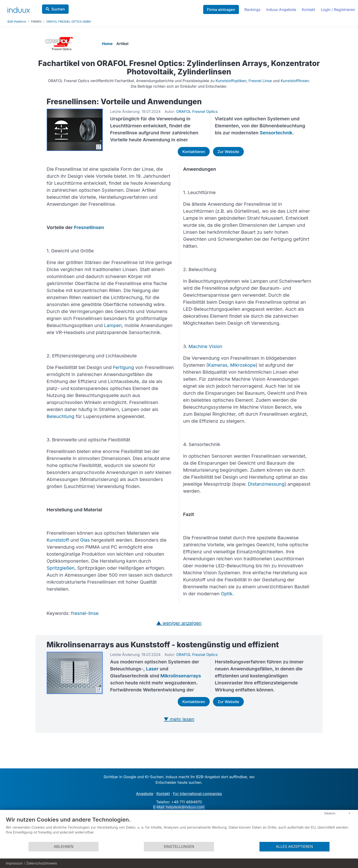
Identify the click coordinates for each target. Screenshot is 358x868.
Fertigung (124, 367)
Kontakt (308, 10)
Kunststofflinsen (295, 81)
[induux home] (19, 9)
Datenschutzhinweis (42, 863)
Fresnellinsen (89, 227)
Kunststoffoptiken (231, 81)
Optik (227, 594)
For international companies (198, 794)
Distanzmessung (266, 484)
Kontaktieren (194, 152)
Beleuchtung (61, 416)
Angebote (145, 794)
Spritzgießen (61, 568)
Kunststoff (58, 540)
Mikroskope (243, 365)
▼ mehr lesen (179, 719)
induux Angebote (281, 10)
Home (108, 44)
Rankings (253, 10)
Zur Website (228, 152)
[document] (179, 829)
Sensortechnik (276, 133)
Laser (152, 669)
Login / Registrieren (338, 10)
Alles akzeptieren (294, 847)
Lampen (113, 325)
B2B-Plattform (17, 22)
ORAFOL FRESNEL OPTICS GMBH (69, 22)
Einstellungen (179, 847)
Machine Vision (205, 346)
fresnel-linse (85, 613)
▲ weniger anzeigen (179, 623)
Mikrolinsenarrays (181, 676)
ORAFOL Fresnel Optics (197, 112)
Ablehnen (64, 847)
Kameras (218, 365)
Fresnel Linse (260, 81)
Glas (85, 540)
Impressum (14, 863)
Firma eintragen (221, 10)
